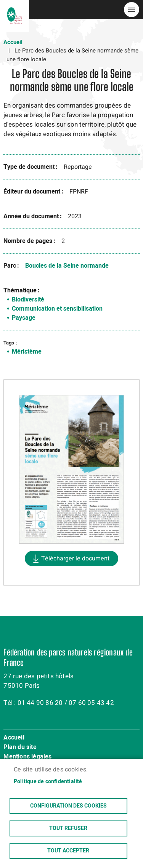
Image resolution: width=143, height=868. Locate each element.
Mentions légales (27, 757)
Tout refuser (68, 828)
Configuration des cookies (68, 806)
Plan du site (20, 747)
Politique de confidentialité (48, 782)
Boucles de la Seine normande (67, 266)
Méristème (27, 352)
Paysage (24, 318)
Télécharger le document (75, 559)
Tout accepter (68, 851)
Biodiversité (28, 300)
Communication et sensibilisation (57, 309)
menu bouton (132, 10)
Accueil (13, 42)
